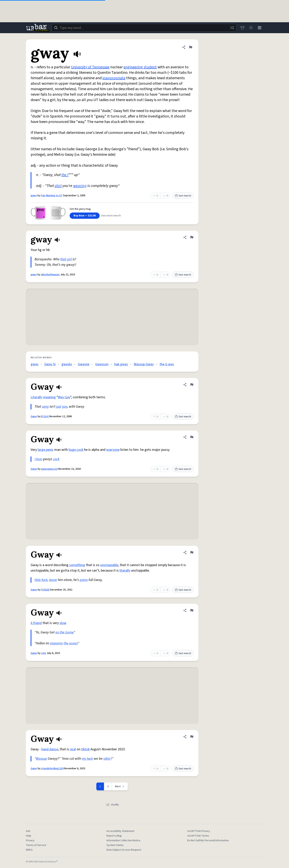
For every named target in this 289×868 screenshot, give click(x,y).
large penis (46, 450)
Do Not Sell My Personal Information (208, 840)
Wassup (41, 759)
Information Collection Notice (123, 840)
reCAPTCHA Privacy (199, 831)
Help (29, 836)
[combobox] (144, 28)
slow (63, 623)
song (45, 407)
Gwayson (102, 364)
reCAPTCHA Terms (198, 836)
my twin (87, 759)
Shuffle (112, 805)
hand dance (50, 749)
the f (65, 175)
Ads (28, 831)
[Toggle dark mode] (251, 28)
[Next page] (120, 786)
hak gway (121, 364)
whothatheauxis (50, 275)
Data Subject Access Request (124, 850)
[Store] (242, 28)
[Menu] (260, 28)
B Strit (45, 416)
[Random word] (232, 28)
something (77, 565)
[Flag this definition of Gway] (192, 385)
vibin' (107, 759)
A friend (36, 623)
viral (73, 749)
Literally (36, 397)
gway (34, 196)
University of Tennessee (90, 67)
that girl (66, 259)
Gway (34, 416)
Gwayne (84, 364)
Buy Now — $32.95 (85, 216)
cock (56, 459)
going (84, 580)
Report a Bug (114, 836)
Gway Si (50, 364)
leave (53, 580)
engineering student (140, 67)
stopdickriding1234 (52, 768)
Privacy (30, 840)
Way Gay (64, 397)
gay (65, 407)
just (59, 407)
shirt (58, 186)
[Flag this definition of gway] (191, 47)
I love (38, 459)
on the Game (65, 632)
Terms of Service (36, 845)
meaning (49, 397)
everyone (113, 450)
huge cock (76, 450)
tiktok (85, 749)
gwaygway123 (49, 469)
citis (44, 653)
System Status (115, 845)
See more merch (111, 216)
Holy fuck (41, 580)
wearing (80, 186)
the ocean (71, 643)
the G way (167, 364)
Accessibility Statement (120, 831)
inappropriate (114, 78)
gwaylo (67, 364)
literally (125, 571)
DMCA (29, 850)
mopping (56, 643)
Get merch (183, 196)
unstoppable (109, 565)
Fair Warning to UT (52, 196)
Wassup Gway (144, 364)
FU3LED (45, 590)
